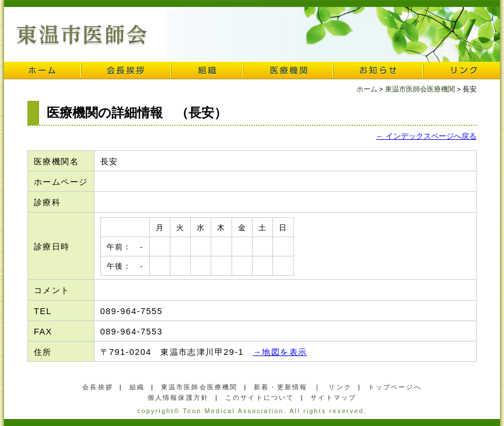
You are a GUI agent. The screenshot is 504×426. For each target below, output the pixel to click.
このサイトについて (260, 397)
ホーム (43, 71)
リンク (461, 71)
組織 (207, 71)
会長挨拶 (126, 71)
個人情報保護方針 (178, 397)
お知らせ (378, 71)
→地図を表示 (280, 352)
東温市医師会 (82, 36)
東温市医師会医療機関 (420, 89)
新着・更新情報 (281, 387)
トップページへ (395, 387)
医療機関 (288, 71)
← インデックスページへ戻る (426, 136)
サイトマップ (333, 397)
